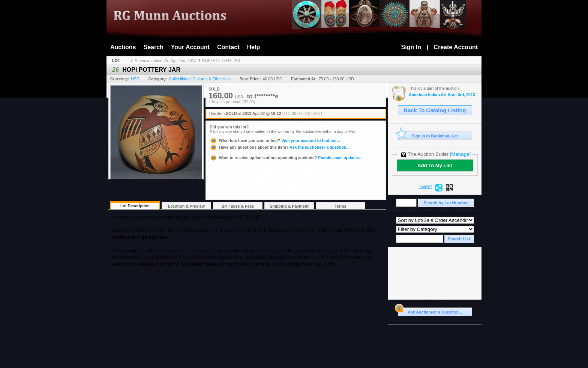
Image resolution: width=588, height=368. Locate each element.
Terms (340, 206)
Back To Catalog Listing (435, 110)
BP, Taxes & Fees (238, 206)
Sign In (411, 47)
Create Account (456, 47)
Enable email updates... (286, 158)
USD (135, 79)
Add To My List (435, 165)
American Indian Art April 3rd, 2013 (166, 60)
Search (153, 47)
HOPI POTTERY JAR (221, 60)
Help (254, 47)
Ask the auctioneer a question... (280, 147)
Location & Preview (186, 206)
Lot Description (135, 206)
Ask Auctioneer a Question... (430, 311)
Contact (228, 47)
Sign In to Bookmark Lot (428, 136)
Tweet (425, 187)
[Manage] (460, 154)
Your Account (190, 47)
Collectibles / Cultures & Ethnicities (200, 79)
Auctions (123, 47)
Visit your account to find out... (275, 140)
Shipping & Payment (289, 206)
